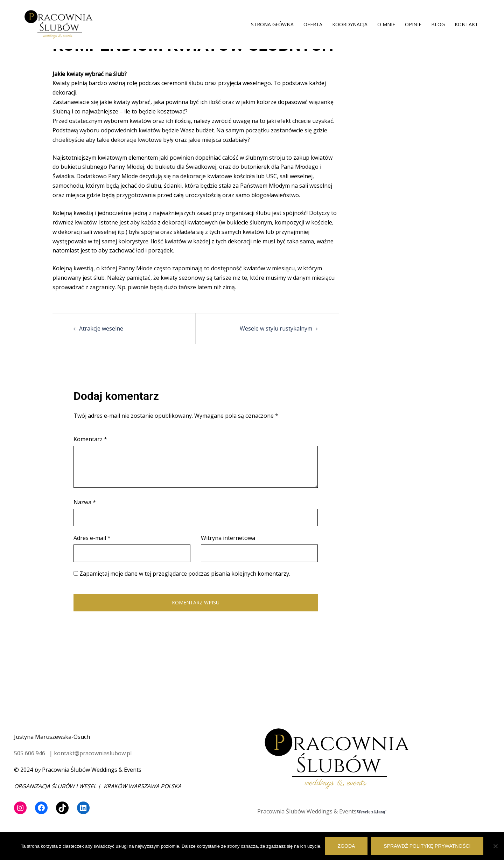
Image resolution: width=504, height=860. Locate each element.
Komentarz (90, 439)
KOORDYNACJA (350, 24)
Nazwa (85, 502)
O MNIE (386, 24)
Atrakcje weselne (101, 328)
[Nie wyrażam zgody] (495, 846)
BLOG (438, 24)
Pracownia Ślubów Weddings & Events (307, 811)
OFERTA (313, 24)
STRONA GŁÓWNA (272, 24)
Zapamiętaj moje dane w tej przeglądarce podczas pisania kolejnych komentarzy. (185, 574)
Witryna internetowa (228, 538)
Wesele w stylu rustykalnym (276, 328)
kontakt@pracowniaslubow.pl (93, 753)
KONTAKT (466, 24)
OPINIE (413, 24)
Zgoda (346, 846)
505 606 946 (30, 753)
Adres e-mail (92, 538)
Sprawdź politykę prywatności (427, 846)
